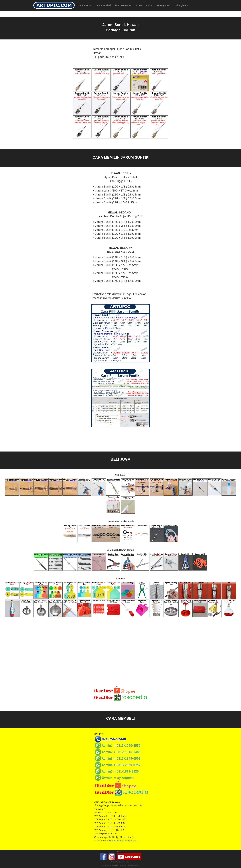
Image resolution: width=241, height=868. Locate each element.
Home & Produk (85, 5)
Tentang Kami (163, 5)
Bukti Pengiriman (123, 5)
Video (139, 5)
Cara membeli (104, 5)
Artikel (149, 5)
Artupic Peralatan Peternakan (123, 840)
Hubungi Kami (181, 5)
